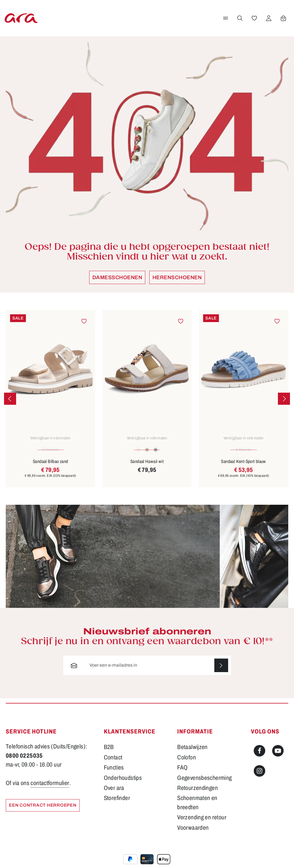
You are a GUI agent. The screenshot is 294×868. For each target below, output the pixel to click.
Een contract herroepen (44, 811)
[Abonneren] (221, 671)
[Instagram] (259, 777)
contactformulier (50, 789)
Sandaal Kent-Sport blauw (243, 467)
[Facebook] (259, 757)
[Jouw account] (268, 21)
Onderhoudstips (123, 784)
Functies (114, 774)
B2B (109, 753)
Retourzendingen (197, 794)
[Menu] (225, 21)
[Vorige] (10, 404)
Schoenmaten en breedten (197, 809)
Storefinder (117, 804)
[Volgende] (284, 404)
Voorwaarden (193, 833)
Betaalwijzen (192, 753)
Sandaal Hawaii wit (147, 467)
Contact (113, 763)
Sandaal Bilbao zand (50, 467)
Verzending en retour (202, 823)
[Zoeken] (240, 21)
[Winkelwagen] (283, 21)
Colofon (187, 763)
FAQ (182, 774)
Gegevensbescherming (204, 784)
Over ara (114, 794)
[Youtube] (278, 757)
